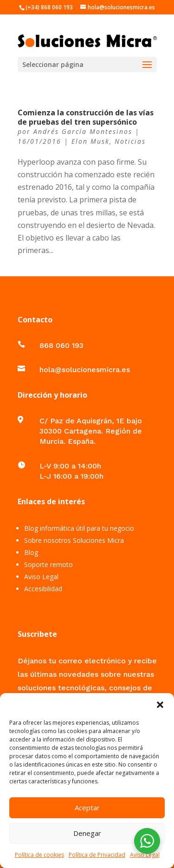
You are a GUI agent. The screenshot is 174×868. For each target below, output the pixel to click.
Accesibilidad (43, 589)
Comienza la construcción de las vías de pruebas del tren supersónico (86, 117)
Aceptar (87, 808)
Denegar (87, 833)
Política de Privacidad (97, 855)
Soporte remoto (48, 564)
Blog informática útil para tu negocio (79, 528)
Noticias (130, 141)
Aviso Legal (145, 855)
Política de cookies (39, 855)
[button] (160, 705)
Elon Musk (90, 141)
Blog (31, 552)
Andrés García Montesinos (83, 131)
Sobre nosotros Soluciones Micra (74, 540)
